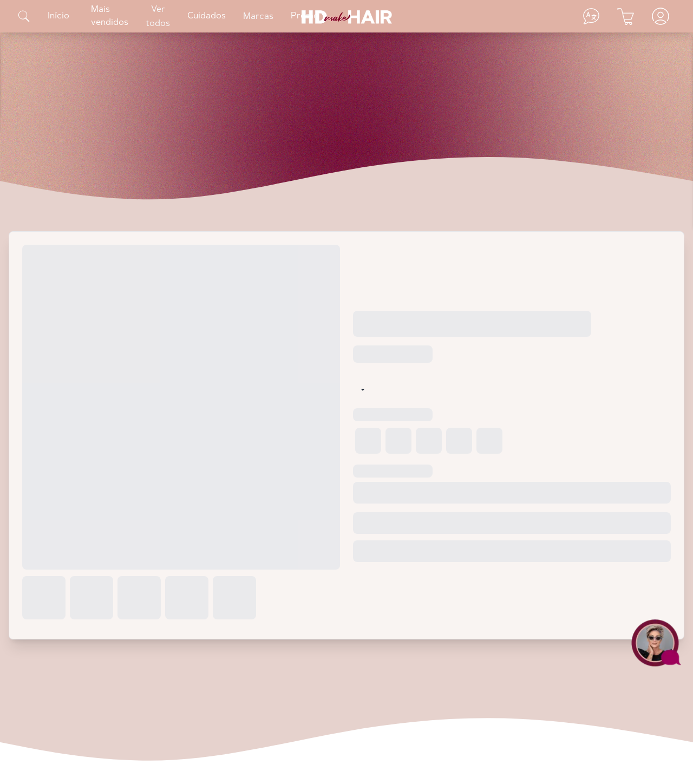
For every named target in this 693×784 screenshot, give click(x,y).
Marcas (258, 17)
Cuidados (207, 16)
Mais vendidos (110, 16)
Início (58, 16)
